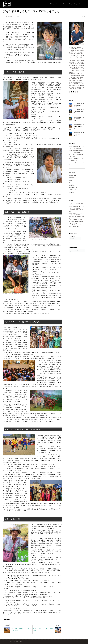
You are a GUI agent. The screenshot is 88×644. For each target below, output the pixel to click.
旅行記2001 (18, 17)
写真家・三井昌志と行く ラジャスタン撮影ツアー (76, 160)
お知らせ (71, 175)
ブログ (70, 178)
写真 (70, 180)
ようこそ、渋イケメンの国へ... (76, 225)
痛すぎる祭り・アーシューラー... (76, 221)
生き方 (70, 192)
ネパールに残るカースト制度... (76, 220)
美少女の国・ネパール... (74, 226)
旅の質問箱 (71, 185)
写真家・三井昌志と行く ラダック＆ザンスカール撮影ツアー (76, 147)
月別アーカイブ (72, 237)
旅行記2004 (71, 190)
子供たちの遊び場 (73, 223)
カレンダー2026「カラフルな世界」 (76, 164)
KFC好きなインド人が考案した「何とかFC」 (76, 155)
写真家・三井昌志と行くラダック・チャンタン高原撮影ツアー (76, 151)
